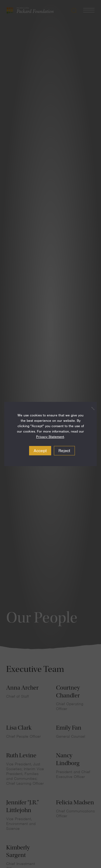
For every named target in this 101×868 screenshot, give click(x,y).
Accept (40, 451)
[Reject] (90, 408)
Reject (64, 451)
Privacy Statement (50, 437)
